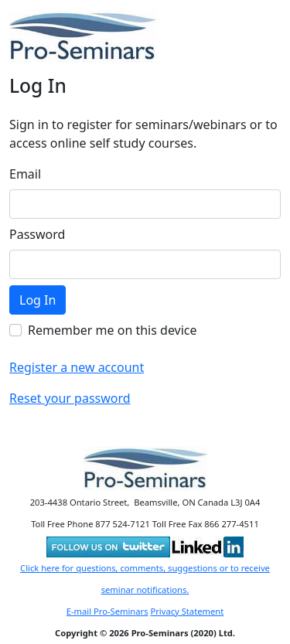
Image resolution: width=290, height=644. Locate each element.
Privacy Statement (187, 611)
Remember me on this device (113, 330)
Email (25, 174)
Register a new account (77, 367)
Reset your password (70, 398)
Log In (38, 300)
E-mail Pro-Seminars (107, 611)
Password (37, 234)
